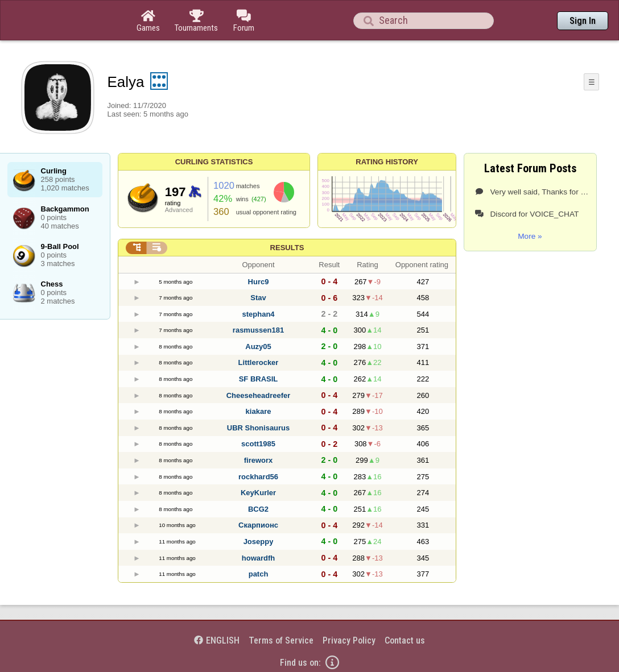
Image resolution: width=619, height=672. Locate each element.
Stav (258, 298)
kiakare (259, 411)
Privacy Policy (349, 640)
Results (287, 248)
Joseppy (259, 542)
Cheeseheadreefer (259, 395)
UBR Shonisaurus (259, 428)
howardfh (259, 558)
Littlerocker (259, 362)
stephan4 (258, 314)
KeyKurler (258, 493)
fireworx (259, 460)
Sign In (583, 21)
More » (530, 236)
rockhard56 (258, 477)
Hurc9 (259, 282)
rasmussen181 (258, 330)
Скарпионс (258, 525)
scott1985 (258, 444)
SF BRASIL (259, 379)
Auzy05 (258, 347)
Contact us (405, 640)
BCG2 (258, 509)
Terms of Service (281, 640)
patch (259, 574)
